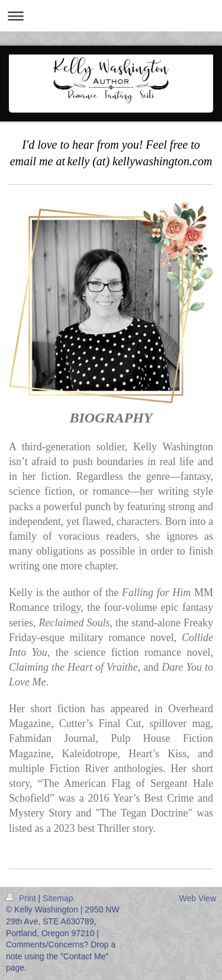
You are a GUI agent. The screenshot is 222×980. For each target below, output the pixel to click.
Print (22, 898)
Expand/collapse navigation (111, 16)
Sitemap (58, 898)
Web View (197, 898)
